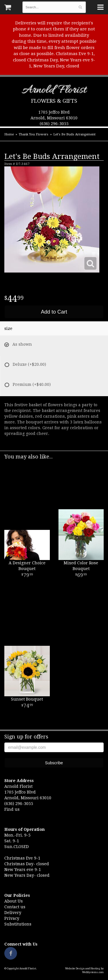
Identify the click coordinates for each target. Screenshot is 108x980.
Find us (12, 809)
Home (9, 134)
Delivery (13, 913)
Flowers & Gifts (54, 101)
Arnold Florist (54, 91)
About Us (14, 901)
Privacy (12, 918)
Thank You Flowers (34, 134)
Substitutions (18, 924)
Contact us (15, 907)
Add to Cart (54, 312)
